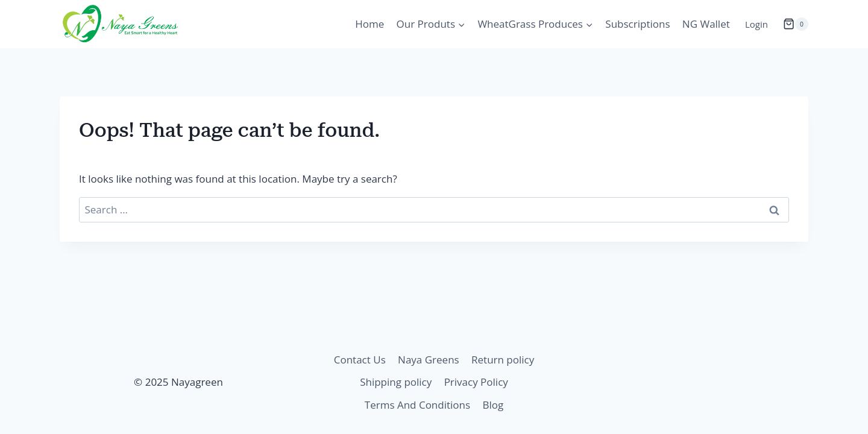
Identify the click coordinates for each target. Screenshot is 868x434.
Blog (493, 405)
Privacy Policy (476, 382)
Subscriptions (637, 24)
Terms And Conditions (417, 405)
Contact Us (360, 360)
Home (370, 24)
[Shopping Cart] (796, 24)
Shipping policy (396, 382)
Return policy (503, 360)
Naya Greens (429, 360)
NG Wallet (706, 24)
